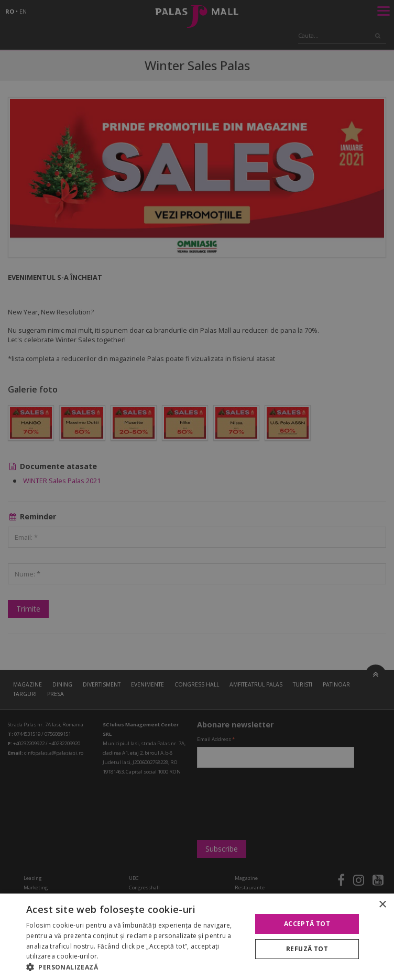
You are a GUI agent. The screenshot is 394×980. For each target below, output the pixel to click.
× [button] (382, 905)
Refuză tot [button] (307, 949)
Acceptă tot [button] (307, 924)
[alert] (197, 490)
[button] (135, 967)
